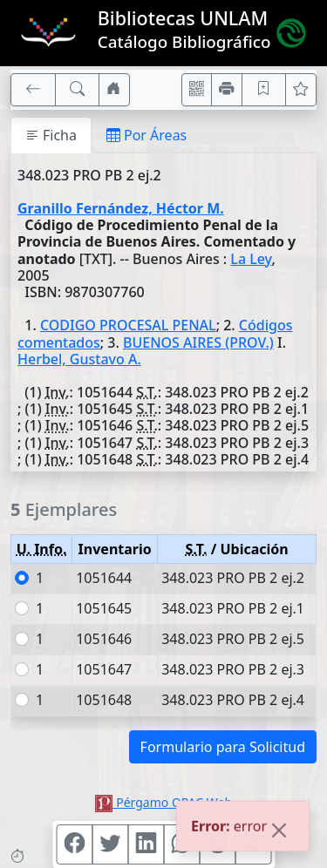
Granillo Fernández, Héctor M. (121, 208)
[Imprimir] (227, 90)
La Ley (251, 259)
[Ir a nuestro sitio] (114, 90)
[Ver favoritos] (301, 90)
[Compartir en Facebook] (74, 844)
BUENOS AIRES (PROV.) (198, 342)
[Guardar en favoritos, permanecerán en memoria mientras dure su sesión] (264, 90)
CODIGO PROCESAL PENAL (128, 325)
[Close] (279, 832)
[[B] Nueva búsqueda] (78, 90)
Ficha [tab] (51, 135)
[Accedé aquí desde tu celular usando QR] (197, 90)
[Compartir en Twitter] (110, 844)
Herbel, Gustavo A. (79, 359)
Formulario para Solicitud (223, 747)
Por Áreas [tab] (146, 135)
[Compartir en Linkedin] (146, 844)
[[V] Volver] (33, 90)
